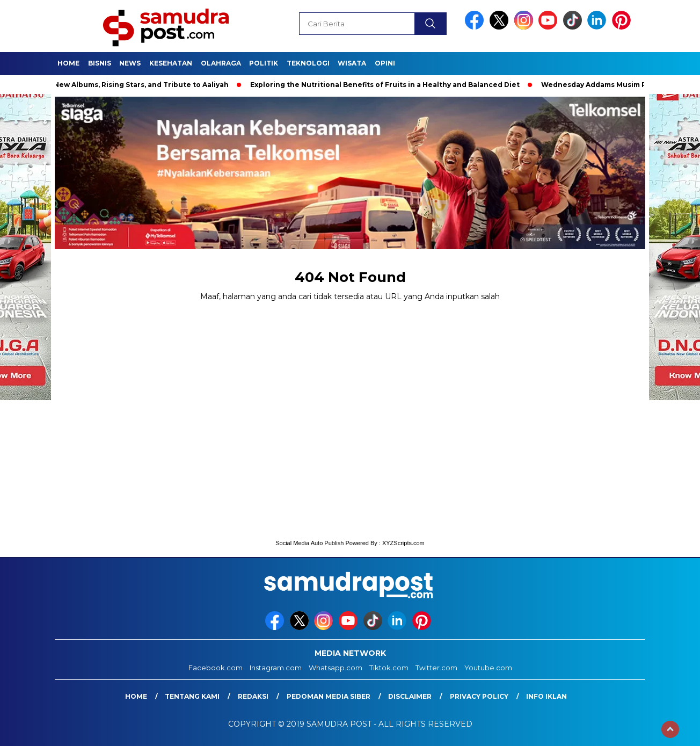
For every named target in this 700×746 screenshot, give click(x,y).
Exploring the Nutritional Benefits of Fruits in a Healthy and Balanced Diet (392, 85)
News (130, 63)
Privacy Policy (479, 696)
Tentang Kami (192, 696)
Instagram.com (276, 668)
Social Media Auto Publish (309, 543)
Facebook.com (216, 668)
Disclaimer (410, 696)
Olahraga (221, 63)
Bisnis (100, 63)
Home (68, 63)
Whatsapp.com (336, 668)
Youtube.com (488, 668)
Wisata (352, 63)
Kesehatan (171, 63)
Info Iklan (546, 696)
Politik (264, 63)
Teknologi (308, 63)
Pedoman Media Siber (329, 696)
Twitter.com (436, 668)
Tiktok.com (389, 668)
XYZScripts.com (403, 543)
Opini (385, 63)
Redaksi (253, 696)
